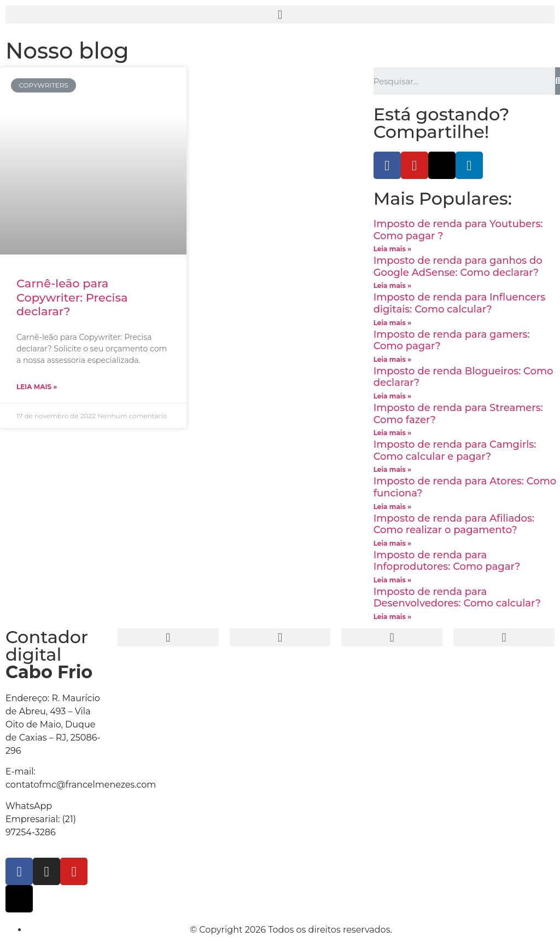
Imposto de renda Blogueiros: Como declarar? (463, 377)
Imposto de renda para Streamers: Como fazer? (458, 414)
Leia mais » (37, 387)
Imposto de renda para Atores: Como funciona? (465, 487)
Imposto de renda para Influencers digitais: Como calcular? (460, 303)
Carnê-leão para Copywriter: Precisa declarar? (72, 297)
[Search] (558, 81)
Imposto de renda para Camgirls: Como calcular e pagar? (455, 450)
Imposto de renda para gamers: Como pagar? (452, 340)
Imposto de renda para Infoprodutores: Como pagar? (447, 561)
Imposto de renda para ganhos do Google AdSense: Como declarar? (458, 267)
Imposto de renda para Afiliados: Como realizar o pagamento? (454, 524)
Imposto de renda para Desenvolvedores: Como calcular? (457, 598)
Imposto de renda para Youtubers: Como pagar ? (458, 230)
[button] (280, 15)
